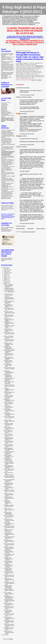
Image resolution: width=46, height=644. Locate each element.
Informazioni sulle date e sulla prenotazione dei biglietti (7, 259)
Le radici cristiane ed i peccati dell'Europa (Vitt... (8, 355)
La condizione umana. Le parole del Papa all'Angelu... (9, 379)
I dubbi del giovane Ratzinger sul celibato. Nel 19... (9, 534)
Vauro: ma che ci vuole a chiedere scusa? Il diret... (9, 615)
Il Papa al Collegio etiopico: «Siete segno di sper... (9, 421)
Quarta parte (4, 107)
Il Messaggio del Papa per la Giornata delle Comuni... (9, 622)
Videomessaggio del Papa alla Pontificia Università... (8, 449)
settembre (6, 273)
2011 (4, 267)
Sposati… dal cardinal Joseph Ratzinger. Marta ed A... (8, 286)
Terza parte (4, 106)
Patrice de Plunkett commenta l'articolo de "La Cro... (9, 604)
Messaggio (38, 66)
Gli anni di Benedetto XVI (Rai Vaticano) (8, 190)
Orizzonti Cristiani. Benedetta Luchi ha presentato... (9, 456)
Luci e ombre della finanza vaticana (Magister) (8, 611)
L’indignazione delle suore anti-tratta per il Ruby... (9, 498)
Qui (21, 64)
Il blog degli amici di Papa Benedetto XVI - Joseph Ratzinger (7, 55)
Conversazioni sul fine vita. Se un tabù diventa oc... (8, 295)
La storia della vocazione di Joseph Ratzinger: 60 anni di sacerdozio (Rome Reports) (7, 148)
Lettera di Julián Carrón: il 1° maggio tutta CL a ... (9, 292)
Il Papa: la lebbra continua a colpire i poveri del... (8, 407)
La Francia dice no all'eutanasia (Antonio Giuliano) (9, 618)
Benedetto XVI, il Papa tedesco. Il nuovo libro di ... (9, 491)
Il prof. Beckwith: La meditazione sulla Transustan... (8, 566)
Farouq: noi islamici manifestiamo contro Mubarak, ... (9, 358)
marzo (6, 281)
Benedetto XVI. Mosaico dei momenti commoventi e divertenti (8, 157)
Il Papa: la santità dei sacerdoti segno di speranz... (8, 446)
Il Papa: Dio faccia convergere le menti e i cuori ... (9, 411)
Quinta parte (4, 108)
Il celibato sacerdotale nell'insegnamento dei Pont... (9, 299)
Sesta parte (4, 110)
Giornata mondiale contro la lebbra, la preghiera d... (9, 369)
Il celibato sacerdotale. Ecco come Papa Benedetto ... (8, 397)
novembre (6, 270)
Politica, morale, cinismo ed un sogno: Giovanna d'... (9, 383)
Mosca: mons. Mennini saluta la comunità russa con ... (9, 337)
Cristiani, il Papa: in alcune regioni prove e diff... (9, 510)
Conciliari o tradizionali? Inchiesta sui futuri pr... (9, 506)
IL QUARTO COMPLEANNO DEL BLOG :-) (9, 390)
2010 (4, 635)
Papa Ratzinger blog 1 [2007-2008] (7, 78)
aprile (5, 279)
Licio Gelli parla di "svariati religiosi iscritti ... (8, 365)
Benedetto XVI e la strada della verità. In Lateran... (9, 488)
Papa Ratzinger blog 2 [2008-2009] (7, 75)
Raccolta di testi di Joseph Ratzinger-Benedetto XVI (7, 67)
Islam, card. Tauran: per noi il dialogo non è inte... (9, 517)
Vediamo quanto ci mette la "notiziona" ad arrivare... (9, 555)
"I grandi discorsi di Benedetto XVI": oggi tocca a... (9, 580)
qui (20, 63)
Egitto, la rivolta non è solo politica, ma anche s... (8, 432)
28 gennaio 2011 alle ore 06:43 (27, 111)
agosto (6, 274)
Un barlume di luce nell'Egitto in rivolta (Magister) (8, 344)
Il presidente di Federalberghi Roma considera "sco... (9, 372)
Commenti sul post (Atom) (28, 232)
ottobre (6, 271)
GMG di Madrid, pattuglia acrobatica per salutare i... (9, 351)
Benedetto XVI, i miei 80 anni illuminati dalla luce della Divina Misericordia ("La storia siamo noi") (7, 193)
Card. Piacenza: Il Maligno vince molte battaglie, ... (9, 320)
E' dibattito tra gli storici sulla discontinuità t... (9, 289)
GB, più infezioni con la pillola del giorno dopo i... (9, 334)
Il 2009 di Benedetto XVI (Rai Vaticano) (7, 187)
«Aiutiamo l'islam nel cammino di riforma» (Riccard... (9, 495)
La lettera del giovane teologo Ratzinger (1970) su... (8, 439)
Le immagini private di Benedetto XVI (7, 165)
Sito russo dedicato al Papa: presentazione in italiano (7, 170)
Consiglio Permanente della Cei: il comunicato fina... (8, 531)
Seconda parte (5, 105)
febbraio (6, 282)
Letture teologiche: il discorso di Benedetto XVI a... (9, 541)
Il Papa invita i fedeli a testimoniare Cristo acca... (8, 316)
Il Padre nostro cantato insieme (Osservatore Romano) (9, 625)
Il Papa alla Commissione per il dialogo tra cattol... (9, 538)
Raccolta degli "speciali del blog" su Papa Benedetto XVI (8, 70)
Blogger (11, 639)
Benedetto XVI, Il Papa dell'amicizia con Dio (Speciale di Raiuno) (7, 197)
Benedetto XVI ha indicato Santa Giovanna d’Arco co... (9, 348)
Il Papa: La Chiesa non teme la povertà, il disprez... (9, 404)
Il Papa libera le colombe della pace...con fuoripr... (9, 327)
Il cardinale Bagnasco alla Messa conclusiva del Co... (9, 601)
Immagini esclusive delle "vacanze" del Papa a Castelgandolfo (7, 184)
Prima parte (4, 104)
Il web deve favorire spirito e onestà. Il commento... (8, 362)
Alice (19, 114)
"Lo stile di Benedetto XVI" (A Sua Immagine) (8, 167)
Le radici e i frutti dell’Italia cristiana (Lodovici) (8, 559)
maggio (6, 278)
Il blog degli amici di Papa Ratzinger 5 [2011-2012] (7, 65)
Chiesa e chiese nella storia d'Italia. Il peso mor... (9, 309)
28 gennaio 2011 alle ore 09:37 (27, 134)
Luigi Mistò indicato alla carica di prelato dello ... (9, 477)
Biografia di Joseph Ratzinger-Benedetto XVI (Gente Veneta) (7, 113)
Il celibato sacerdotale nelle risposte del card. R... (8, 425)
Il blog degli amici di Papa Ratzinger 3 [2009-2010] (7, 73)
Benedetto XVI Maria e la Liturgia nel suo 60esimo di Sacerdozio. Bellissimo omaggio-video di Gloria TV (8, 161)
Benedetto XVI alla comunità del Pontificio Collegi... (8, 460)
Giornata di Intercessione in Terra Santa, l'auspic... (9, 393)
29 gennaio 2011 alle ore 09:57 (27, 223)
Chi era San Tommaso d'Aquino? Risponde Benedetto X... (9, 548)
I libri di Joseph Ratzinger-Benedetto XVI (7, 228)
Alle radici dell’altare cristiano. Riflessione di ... (9, 590)
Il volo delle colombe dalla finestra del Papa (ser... (9, 313)
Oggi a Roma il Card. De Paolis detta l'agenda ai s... (9, 527)
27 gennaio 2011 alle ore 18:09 (27, 95)
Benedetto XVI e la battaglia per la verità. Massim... (9, 323)
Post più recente (20, 228)
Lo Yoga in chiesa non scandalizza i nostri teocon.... (8, 573)
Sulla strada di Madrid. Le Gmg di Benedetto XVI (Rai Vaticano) (8, 136)
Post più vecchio (40, 228)
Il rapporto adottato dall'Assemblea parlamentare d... (8, 587)
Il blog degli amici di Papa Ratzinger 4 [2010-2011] (24, 9)
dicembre (6, 269)
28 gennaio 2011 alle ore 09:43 (27, 144)
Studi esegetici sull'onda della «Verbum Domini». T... (9, 302)
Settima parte (4, 111)
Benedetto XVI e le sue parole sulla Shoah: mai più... (9, 608)
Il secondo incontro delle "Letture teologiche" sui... (9, 341)
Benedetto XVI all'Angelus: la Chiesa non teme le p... (9, 400)
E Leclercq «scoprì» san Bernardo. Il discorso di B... (9, 576)
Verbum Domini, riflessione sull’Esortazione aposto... (8, 502)
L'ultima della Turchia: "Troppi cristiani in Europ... (8, 442)
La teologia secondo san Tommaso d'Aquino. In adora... (9, 583)
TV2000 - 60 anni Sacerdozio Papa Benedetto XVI (8, 144)
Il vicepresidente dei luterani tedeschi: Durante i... (8, 562)
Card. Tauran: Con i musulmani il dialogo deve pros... (9, 520)
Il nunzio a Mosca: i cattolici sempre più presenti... (9, 330)
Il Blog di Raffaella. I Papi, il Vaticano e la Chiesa (8, 58)
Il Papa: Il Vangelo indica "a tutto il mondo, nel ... (9, 418)
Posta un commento (21, 226)
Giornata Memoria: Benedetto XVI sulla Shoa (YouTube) (9, 597)
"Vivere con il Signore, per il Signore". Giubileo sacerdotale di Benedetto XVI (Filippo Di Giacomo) (8, 132)
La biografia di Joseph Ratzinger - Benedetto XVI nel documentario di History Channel (8, 180)
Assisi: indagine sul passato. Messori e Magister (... (8, 306)
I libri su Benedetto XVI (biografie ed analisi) (7, 230)
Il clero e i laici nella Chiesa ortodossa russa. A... (8, 435)
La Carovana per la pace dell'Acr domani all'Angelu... (9, 453)
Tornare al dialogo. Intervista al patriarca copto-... (9, 594)
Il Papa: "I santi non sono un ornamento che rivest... (9, 470)
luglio (5, 275)
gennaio (6, 283)
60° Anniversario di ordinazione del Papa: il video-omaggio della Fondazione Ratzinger (7, 140)
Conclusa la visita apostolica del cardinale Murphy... (8, 513)
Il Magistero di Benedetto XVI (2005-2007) (7, 62)
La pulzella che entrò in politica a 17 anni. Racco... (9, 629)
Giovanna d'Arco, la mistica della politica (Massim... (9, 632)
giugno (6, 277)
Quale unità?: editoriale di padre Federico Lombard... (9, 481)
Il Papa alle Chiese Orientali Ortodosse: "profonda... (9, 552)
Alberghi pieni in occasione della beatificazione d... (8, 376)
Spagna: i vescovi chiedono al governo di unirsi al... (9, 428)
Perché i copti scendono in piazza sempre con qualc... (9, 545)
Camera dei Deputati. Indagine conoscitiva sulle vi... (9, 463)
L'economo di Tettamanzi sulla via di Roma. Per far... (9, 386)
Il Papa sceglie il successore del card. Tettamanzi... (9, 524)
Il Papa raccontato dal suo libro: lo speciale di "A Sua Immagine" (8, 174)
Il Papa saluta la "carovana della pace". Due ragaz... (9, 414)
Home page (30, 228)
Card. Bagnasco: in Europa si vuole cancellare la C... (8, 569)
